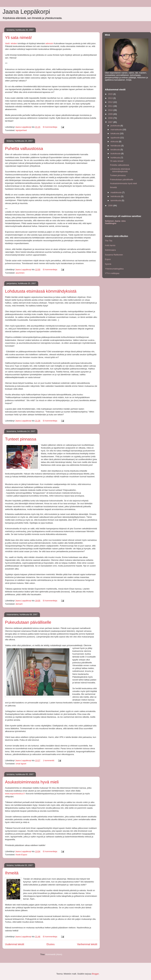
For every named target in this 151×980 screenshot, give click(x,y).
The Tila (109, 241)
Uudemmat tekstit (15, 944)
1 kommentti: (49, 760)
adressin (49, 43)
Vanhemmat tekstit (87, 944)
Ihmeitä (12, 873)
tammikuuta (116, 200)
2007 (111, 122)
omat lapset (21, 764)
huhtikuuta (116, 158)
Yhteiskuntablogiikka (114, 269)
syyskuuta (115, 138)
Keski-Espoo (21, 855)
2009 (111, 114)
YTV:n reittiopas (112, 273)
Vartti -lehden (11, 43)
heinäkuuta (116, 146)
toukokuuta (116, 153)
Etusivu (51, 944)
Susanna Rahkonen (114, 255)
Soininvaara (110, 250)
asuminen (20, 273)
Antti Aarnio (110, 245)
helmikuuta (116, 196)
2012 (111, 102)
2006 (111, 206)
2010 (111, 110)
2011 (111, 106)
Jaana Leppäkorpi (26, 12)
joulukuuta (116, 126)
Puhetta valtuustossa (24, 149)
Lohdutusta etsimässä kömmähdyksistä (41, 291)
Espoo (108, 259)
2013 (111, 98)
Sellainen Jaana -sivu (115, 221)
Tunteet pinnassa (21, 439)
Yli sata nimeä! (18, 38)
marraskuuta (117, 130)
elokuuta (115, 141)
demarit (19, 604)
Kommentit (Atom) (54, 954)
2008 (111, 118)
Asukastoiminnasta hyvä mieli (32, 782)
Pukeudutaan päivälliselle (28, 622)
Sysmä (108, 264)
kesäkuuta (116, 150)
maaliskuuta (116, 192)
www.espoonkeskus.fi (15, 794)
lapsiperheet (21, 130)
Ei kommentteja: (51, 127)
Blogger (95, 974)
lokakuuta (115, 133)
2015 (111, 94)
